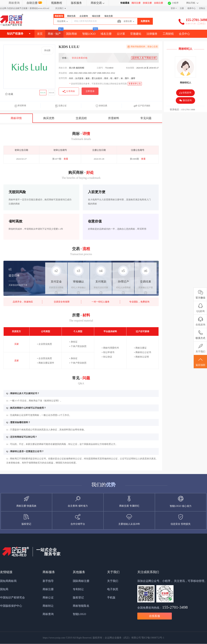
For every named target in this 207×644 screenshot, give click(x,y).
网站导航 (192, 3)
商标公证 (48, 597)
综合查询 (63, 22)
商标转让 (48, 606)
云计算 (121, 34)
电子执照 (113, 589)
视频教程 (57, 3)
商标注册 (48, 589)
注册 (182, 8)
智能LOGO (89, 34)
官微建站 (136, 34)
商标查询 (14, 3)
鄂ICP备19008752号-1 (153, 638)
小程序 (175, 3)
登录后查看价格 (80, 58)
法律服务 (152, 34)
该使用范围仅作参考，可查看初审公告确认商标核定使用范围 (98, 84)
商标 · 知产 (54, 34)
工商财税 (168, 34)
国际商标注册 (81, 581)
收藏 (9, 94)
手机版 (111, 597)
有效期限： (131, 68)
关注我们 (61, 8)
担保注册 (147, 3)
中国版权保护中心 (11, 606)
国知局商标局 (8, 581)
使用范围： (64, 78)
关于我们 (113, 581)
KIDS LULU (85, 47)
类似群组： (64, 73)
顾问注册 (136, 3)
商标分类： (64, 68)
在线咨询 (185, 93)
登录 (173, 8)
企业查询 (84, 16)
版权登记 (78, 597)
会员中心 (184, 34)
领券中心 (191, 8)
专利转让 (78, 589)
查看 (66, 159)
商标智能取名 (81, 606)
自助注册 (34, 3)
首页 (40, 34)
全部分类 (129, 22)
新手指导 (48, 581)
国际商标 (72, 34)
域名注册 (96, 16)
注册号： (101, 68)
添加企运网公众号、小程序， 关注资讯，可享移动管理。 (172, 581)
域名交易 (109, 16)
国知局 (4, 589)
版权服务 (76, 3)
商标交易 (98, 3)
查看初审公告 (135, 84)
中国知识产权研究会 (12, 597)
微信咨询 (185, 101)
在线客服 (155, 616)
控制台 (202, 8)
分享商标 (69, 92)
